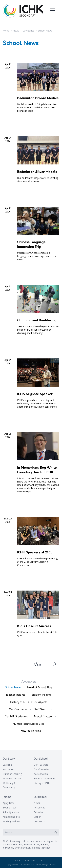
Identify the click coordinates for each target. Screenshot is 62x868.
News (16, 31)
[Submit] (56, 832)
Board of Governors (44, 779)
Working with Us (11, 821)
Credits (42, 860)
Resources (39, 808)
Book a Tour (9, 808)
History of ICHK (42, 783)
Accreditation (41, 774)
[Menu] (53, 10)
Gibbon (38, 817)
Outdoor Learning (12, 774)
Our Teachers (41, 765)
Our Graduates (42, 769)
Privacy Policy (30, 860)
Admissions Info (11, 817)
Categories (28, 31)
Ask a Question (11, 812)
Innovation (8, 769)
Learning (7, 765)
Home (6, 31)
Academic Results (12, 779)
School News (45, 31)
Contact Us (40, 821)
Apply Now (8, 803)
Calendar (38, 812)
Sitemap (18, 860)
